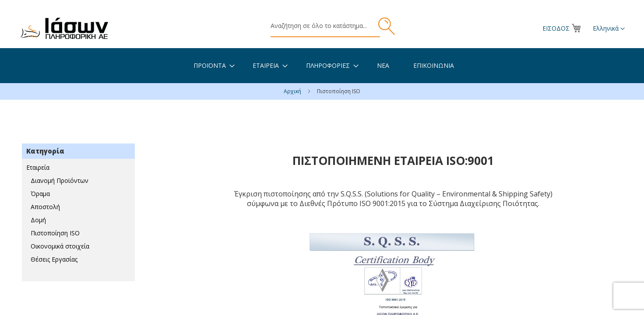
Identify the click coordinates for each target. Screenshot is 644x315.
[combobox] (325, 26)
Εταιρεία (38, 167)
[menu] (322, 66)
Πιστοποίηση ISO (55, 233)
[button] (609, 29)
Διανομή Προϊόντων (60, 180)
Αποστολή (45, 207)
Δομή (38, 220)
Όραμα (40, 194)
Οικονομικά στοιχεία (60, 246)
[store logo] (64, 28)
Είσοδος (556, 28)
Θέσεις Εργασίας (54, 259)
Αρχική (293, 91)
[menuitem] (210, 65)
